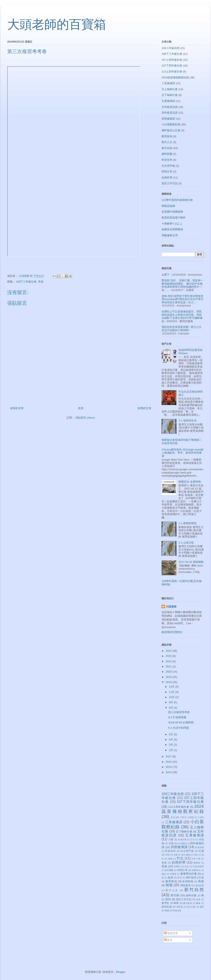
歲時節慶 (167, 154)
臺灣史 (165, 903)
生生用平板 (168, 166)
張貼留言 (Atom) (85, 418)
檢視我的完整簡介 (172, 632)
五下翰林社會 (170, 95)
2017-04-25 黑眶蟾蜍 (191, 562)
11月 (172, 692)
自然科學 (167, 177)
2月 (171, 750)
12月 (172, 687)
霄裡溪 (180, 907)
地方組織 (186, 855)
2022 (169, 661)
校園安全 (196, 870)
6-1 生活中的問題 (178, 728)
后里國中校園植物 (172, 212)
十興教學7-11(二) (172, 224)
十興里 (191, 817)
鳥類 (201, 881)
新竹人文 (167, 142)
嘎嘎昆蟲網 (168, 206)
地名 (196, 855)
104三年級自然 (171, 48)
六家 (171, 839)
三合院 (201, 817)
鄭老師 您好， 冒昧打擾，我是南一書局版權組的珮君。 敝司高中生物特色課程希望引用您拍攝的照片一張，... (182, 285)
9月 (171, 702)
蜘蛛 (176, 903)
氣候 (164, 874)
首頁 (81, 408)
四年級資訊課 (170, 113)
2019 (169, 677)
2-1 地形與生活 (187, 421)
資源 (198, 899)
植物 (169, 885)
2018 (169, 682)
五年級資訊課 (170, 107)
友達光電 (182, 840)
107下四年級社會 (172, 66)
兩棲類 (197, 863)
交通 (201, 851)
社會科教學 (198, 867)
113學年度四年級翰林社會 (177, 200)
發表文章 (171, 933)
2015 (169, 767)
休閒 (167, 855)
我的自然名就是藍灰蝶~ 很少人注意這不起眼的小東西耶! (181, 329)
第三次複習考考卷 (179, 712)
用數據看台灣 (170, 235)
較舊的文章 (145, 408)
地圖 (170, 859)
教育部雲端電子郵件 (174, 218)
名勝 (175, 855)
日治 (193, 840)
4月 (171, 740)
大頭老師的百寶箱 (57, 24)
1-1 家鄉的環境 (187, 523)
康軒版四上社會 (171, 130)
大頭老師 (171, 607)
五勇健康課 (168, 101)
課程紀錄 (167, 907)
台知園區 (182, 843)
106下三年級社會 (26, 282)
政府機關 (169, 870)
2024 (169, 651)
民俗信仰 (167, 160)
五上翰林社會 (170, 89)
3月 (171, 745)
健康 (170, 877)
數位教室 (188, 903)
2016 (169, 762)
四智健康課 (168, 119)
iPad (175, 910)
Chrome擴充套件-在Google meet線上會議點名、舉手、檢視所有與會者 (182, 453)
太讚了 (166, 275)
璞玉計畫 (191, 907)
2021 (169, 666)
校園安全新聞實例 (172, 229)
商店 (180, 878)
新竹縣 (175, 895)
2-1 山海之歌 (186, 543)
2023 (169, 656)
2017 (169, 756)
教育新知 (167, 136)
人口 (173, 817)
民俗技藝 (200, 847)
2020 (169, 672)
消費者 (173, 874)
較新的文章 (17, 408)
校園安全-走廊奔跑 (190, 482)
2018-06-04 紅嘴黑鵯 (181, 722)
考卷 (41, 282)
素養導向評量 (189, 874)
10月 (172, 697)
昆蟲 (164, 866)
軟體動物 (188, 881)
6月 (171, 708)
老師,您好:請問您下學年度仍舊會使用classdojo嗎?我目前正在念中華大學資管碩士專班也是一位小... (183, 299)
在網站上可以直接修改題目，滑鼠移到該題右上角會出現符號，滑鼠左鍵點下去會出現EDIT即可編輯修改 (182, 316)
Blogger (121, 972)
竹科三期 (196, 859)
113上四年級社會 (172, 72)
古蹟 (171, 843)
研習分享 (167, 172)
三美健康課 (168, 83)
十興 (182, 817)
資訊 (168, 899)
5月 (171, 734)
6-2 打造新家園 (177, 717)
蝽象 (198, 903)
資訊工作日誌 (170, 183)
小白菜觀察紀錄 (171, 124)
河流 (187, 867)
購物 (167, 911)
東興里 (177, 867)
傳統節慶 (199, 885)
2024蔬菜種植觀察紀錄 (175, 77)
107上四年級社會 (172, 60)
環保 (202, 907)
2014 (169, 772)
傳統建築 (185, 885)
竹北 (180, 858)
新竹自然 (167, 148)
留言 (168, 940)
